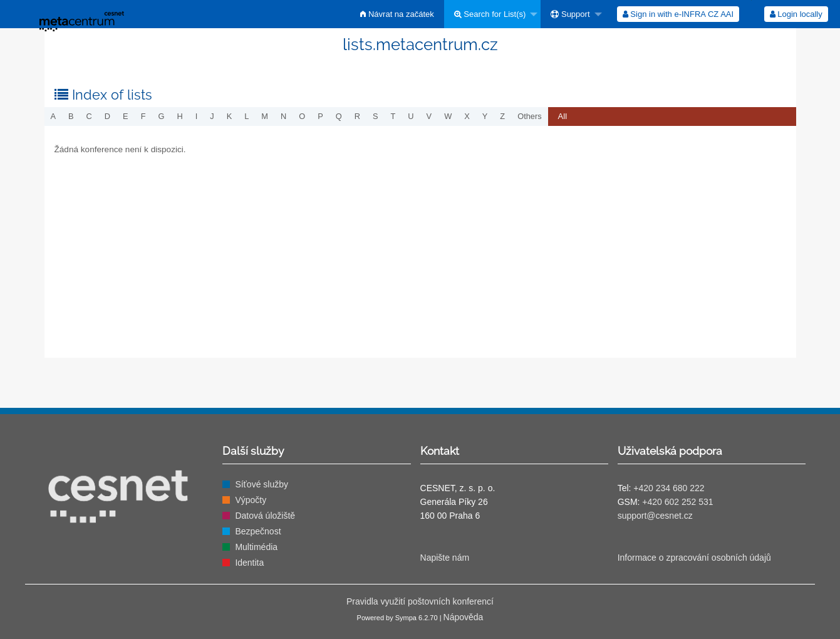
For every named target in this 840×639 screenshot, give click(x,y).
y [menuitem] (485, 116)
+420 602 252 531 (677, 502)
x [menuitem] (467, 116)
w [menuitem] (448, 116)
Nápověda (464, 617)
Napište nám (445, 558)
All (563, 116)
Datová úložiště (265, 516)
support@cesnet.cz (655, 516)
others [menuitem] (529, 116)
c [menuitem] (89, 116)
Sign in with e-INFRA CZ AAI (678, 14)
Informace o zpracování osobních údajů (694, 558)
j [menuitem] (212, 116)
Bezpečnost (258, 531)
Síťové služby (262, 484)
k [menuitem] (230, 116)
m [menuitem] (265, 116)
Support (570, 14)
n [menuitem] (283, 116)
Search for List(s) (490, 14)
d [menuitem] (107, 116)
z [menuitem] (502, 116)
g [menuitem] (161, 116)
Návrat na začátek (397, 14)
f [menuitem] (143, 116)
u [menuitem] (411, 116)
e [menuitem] (126, 116)
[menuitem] (397, 14)
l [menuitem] (246, 116)
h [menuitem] (179, 116)
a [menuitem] (54, 116)
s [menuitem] (376, 116)
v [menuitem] (429, 116)
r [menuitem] (357, 116)
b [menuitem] (71, 116)
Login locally (796, 14)
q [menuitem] (339, 116)
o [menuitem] (302, 116)
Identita (249, 563)
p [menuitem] (320, 116)
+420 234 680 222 (669, 488)
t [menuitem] (393, 116)
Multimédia (256, 547)
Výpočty (251, 500)
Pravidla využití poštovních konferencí (420, 601)
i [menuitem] (197, 116)
